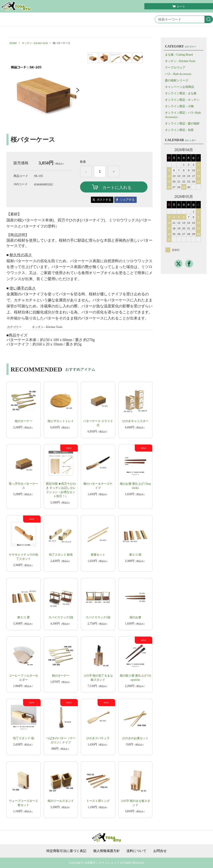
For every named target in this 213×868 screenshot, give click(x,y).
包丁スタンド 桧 (24, 738)
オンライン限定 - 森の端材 (182, 124)
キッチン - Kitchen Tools (35, 43)
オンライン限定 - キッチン (182, 100)
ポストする (104, 200)
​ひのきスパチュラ (98, 738)
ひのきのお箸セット (135, 738)
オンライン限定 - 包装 (179, 130)
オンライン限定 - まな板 (181, 93)
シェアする (127, 200)
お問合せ (160, 851)
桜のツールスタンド (61, 801)
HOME (13, 43)
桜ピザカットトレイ (61, 421)
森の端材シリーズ (177, 80)
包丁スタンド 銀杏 (61, 555)
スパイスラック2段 (61, 617)
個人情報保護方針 (106, 851)
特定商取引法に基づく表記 (66, 851)
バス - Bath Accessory (178, 74)
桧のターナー (61, 676)
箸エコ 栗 (24, 617)
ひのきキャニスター (135, 421)
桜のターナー (24, 421)
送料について (136, 851)
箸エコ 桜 (135, 555)
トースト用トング (98, 801)
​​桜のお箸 (135, 617)
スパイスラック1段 (98, 617)
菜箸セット (98, 555)
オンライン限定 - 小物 (179, 106)
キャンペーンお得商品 (180, 87)
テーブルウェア (175, 68)
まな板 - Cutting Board (179, 55)
